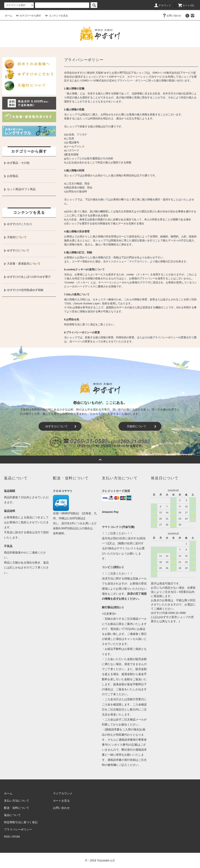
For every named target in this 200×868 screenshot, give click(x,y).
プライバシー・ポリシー (131, 80)
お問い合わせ (171, 16)
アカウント (163, 5)
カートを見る (61, 801)
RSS (7, 837)
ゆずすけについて (62, 426)
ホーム (9, 16)
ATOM (16, 837)
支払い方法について (17, 801)
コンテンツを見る (56, 16)
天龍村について (142, 426)
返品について (12, 815)
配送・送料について (17, 808)
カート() (186, 5)
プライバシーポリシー (18, 829)
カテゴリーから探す (28, 16)
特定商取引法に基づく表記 (21, 822)
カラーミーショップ (139, 77)
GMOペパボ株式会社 (165, 73)
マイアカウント (63, 793)
